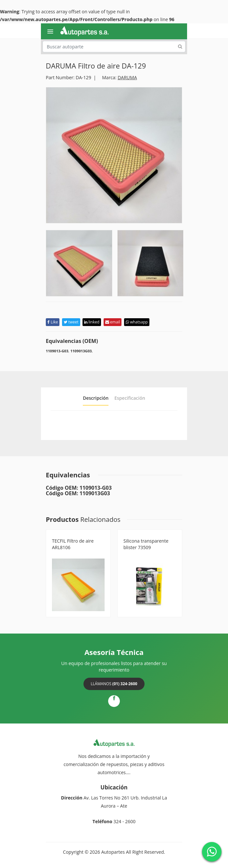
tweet (71, 322)
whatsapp (137, 322)
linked (92, 322)
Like (53, 322)
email (113, 322)
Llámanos (114, 684)
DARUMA (127, 77)
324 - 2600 (124, 821)
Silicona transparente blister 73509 (146, 544)
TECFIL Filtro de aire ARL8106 (73, 544)
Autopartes (113, 852)
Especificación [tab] (130, 398)
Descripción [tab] (96, 398)
